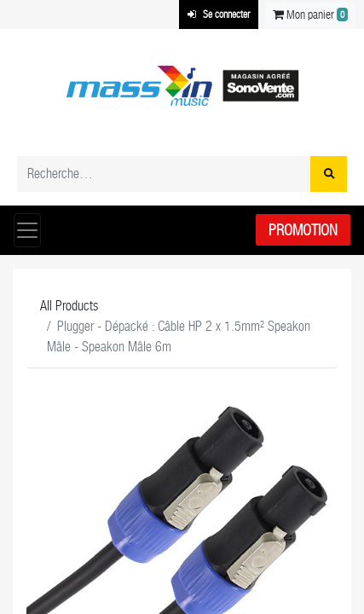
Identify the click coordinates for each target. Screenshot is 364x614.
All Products (69, 306)
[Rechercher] (329, 174)
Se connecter (219, 14)
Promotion (303, 230)
